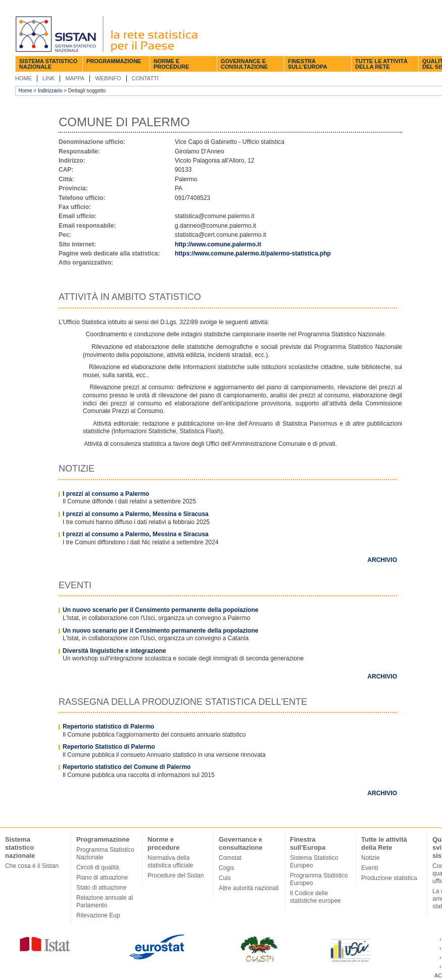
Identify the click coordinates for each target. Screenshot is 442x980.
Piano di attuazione (102, 878)
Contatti (145, 78)
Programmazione (114, 61)
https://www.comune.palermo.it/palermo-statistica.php (253, 253)
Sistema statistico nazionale (48, 64)
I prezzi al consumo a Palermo (106, 494)
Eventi (370, 868)
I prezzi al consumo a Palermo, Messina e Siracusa (136, 514)
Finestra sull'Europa (308, 64)
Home (23, 78)
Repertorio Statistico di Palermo (109, 747)
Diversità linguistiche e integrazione (114, 651)
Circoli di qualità (98, 867)
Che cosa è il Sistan (32, 866)
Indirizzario (50, 91)
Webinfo (108, 78)
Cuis (225, 878)
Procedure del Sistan (176, 875)
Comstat (230, 858)
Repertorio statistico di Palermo (108, 727)
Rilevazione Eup (98, 915)
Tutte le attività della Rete (381, 64)
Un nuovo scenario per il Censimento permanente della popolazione (160, 610)
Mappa (75, 78)
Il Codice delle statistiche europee (315, 897)
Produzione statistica (389, 878)
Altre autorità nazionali (249, 888)
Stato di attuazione (101, 888)
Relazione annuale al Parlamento (105, 901)
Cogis (227, 868)
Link (48, 78)
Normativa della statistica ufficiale (170, 862)
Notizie (371, 858)
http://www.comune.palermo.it (218, 244)
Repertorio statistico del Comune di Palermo (127, 767)
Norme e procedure (171, 64)
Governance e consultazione (244, 64)
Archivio (382, 560)
